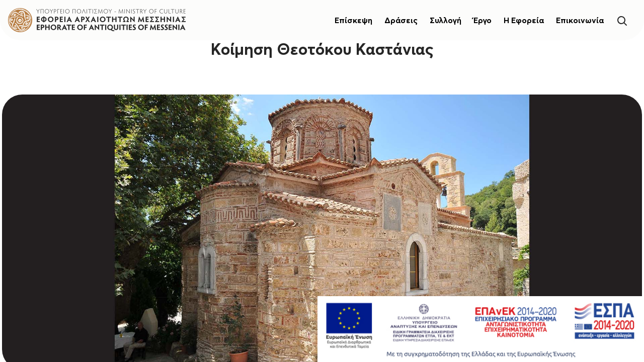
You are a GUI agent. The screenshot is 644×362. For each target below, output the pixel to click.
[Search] (622, 20)
